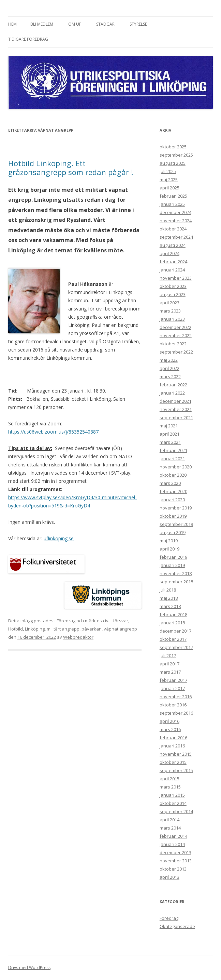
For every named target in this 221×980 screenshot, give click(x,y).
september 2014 (176, 811)
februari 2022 (173, 385)
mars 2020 (170, 483)
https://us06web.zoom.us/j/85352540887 (53, 432)
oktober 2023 (173, 286)
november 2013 (176, 861)
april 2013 (170, 877)
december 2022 (175, 327)
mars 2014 (170, 828)
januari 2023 (172, 319)
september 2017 (176, 647)
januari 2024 (172, 270)
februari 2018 (173, 614)
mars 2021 (170, 442)
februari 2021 (173, 450)
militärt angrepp (63, 629)
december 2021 (175, 401)
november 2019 (176, 508)
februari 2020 (173, 491)
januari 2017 (172, 688)
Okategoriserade (177, 926)
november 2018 (176, 573)
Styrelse (138, 24)
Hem (12, 24)
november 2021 (176, 409)
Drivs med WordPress (29, 968)
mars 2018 (170, 606)
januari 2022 (172, 393)
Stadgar (105, 24)
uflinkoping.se (59, 538)
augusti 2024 (173, 245)
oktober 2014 (173, 803)
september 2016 (176, 713)
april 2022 (170, 368)
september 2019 (176, 524)
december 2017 (175, 631)
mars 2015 (170, 787)
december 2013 (175, 852)
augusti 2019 (173, 532)
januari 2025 (172, 204)
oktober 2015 (173, 762)
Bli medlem (42, 24)
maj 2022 (169, 360)
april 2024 (170, 253)
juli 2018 (168, 590)
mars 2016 (170, 729)
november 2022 (176, 335)
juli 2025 (168, 171)
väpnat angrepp (120, 629)
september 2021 (176, 418)
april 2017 (170, 664)
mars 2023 (170, 311)
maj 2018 (169, 598)
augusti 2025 (173, 163)
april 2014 (170, 820)
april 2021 (170, 434)
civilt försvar (116, 621)
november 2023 (176, 278)
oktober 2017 (173, 639)
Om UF (75, 24)
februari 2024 (173, 262)
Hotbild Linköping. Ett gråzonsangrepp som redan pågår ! (71, 168)
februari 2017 (173, 680)
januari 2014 (172, 844)
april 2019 (170, 549)
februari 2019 (173, 557)
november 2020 (176, 467)
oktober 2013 (173, 869)
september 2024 (176, 237)
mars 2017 (170, 672)
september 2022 (176, 352)
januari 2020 (172, 500)
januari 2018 (172, 623)
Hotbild (16, 629)
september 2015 (176, 770)
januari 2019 (172, 565)
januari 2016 (172, 746)
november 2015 (176, 754)
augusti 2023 (173, 294)
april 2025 (170, 188)
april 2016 (170, 721)
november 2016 (176, 697)
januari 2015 (172, 795)
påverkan (92, 629)
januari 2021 (172, 459)
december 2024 (175, 212)
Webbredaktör (78, 637)
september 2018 (176, 582)
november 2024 (176, 221)
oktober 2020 (173, 475)
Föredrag (66, 621)
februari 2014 (173, 836)
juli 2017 (168, 655)
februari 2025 (173, 196)
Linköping (35, 629)
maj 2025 (169, 180)
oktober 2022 (173, 344)
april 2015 (170, 779)
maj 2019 (169, 541)
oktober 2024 (173, 229)
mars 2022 (170, 376)
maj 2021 (169, 426)
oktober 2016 (173, 705)
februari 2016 (173, 738)
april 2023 (170, 303)
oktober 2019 (173, 516)
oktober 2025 (173, 147)
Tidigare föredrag (28, 39)
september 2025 (176, 155)
